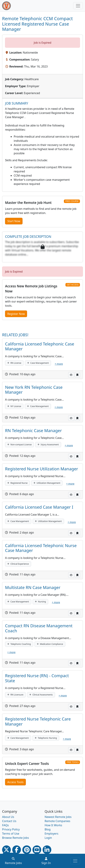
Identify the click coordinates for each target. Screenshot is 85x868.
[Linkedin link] (47, 850)
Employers (52, 834)
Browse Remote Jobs (16, 838)
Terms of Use (11, 834)
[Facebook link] (17, 850)
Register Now (16, 314)
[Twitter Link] (6, 850)
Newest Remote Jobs (58, 817)
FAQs (5, 825)
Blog (48, 829)
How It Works (53, 825)
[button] (71, 375)
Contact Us (9, 821)
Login (48, 838)
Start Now (14, 221)
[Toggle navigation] (78, 6)
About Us (8, 817)
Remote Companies (58, 821)
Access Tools (15, 782)
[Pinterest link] (27, 850)
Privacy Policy (11, 829)
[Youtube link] (37, 850)
